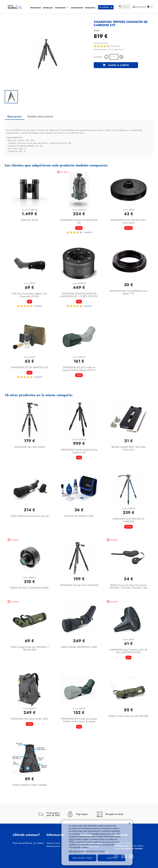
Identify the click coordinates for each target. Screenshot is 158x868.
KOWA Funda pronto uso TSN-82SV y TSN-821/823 (30, 648)
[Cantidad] (114, 57)
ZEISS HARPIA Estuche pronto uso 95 (30, 516)
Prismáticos (36, 8)
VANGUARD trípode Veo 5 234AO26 (79, 585)
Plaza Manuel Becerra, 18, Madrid (28, 843)
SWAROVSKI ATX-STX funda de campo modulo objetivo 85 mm (79, 369)
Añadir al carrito (116, 65)
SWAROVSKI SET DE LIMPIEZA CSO (30, 367)
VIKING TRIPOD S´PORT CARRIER (30, 785)
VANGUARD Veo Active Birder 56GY (29, 719)
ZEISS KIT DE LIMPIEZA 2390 (79, 516)
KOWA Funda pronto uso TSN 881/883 (129, 716)
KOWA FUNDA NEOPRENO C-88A (79, 647)
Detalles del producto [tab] (41, 116)
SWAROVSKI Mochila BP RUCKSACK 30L (79, 221)
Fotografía (90, 8)
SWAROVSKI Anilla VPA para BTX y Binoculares (129, 221)
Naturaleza (48, 8)
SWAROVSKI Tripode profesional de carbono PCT (79, 451)
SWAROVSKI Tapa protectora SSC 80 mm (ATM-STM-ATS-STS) (129, 651)
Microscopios (77, 8)
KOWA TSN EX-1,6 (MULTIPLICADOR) (30, 588)
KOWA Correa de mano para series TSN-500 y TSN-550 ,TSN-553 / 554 (128, 586)
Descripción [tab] (15, 116)
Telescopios (60, 8)
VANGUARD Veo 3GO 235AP (30, 447)
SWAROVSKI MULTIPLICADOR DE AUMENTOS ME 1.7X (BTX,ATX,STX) (79, 295)
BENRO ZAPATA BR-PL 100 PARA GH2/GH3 (129, 448)
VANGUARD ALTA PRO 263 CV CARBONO (128, 520)
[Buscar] (124, 7)
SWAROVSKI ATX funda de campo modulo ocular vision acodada (79, 720)
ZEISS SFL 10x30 (29, 220)
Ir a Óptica (104, 7)
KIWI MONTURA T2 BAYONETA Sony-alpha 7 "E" (129, 292)
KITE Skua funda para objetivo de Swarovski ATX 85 (30, 295)
